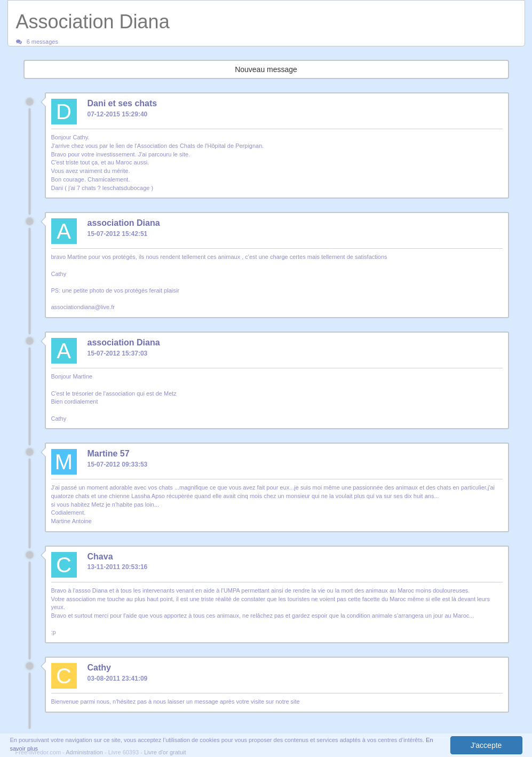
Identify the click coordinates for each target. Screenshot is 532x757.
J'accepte (486, 745)
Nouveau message (266, 69)
